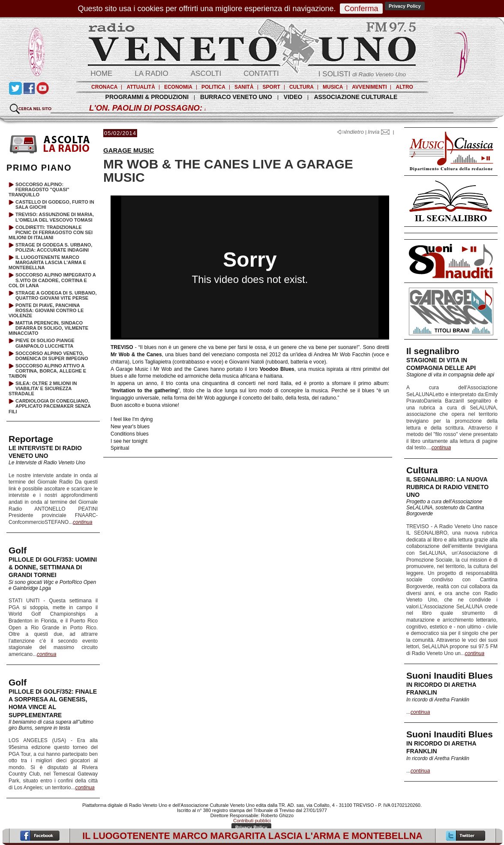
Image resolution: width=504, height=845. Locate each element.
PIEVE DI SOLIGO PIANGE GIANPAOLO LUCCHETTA (45, 343)
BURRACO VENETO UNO (236, 97)
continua (441, 448)
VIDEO (293, 97)
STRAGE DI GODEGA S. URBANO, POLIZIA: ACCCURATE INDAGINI (54, 247)
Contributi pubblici (252, 821)
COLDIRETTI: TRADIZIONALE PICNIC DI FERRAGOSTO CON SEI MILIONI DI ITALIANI (51, 232)
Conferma (361, 9)
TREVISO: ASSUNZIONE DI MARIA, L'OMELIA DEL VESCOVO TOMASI (55, 217)
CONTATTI (261, 74)
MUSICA (333, 87)
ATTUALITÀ (141, 87)
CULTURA (301, 87)
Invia (379, 132)
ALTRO (404, 87)
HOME (101, 74)
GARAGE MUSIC (129, 150)
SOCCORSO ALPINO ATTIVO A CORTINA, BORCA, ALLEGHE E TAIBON (47, 371)
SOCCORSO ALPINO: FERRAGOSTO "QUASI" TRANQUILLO (39, 189)
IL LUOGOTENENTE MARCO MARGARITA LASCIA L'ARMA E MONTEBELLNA (47, 262)
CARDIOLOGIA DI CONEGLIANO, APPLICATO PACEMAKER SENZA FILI (50, 406)
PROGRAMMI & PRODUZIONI (147, 97)
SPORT (271, 87)
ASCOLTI (206, 74)
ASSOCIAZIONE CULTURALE (355, 97)
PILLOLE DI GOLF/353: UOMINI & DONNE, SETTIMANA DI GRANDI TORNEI (53, 567)
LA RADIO (151, 74)
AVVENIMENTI (369, 87)
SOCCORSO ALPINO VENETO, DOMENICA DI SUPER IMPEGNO (52, 356)
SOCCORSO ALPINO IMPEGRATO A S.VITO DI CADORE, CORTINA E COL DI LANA (52, 280)
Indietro (351, 132)
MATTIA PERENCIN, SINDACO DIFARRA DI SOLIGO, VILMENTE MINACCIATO (48, 328)
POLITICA (213, 87)
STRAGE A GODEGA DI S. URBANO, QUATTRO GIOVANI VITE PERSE (56, 295)
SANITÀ (244, 87)
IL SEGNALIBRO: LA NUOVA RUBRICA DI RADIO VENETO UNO (447, 487)
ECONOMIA (178, 87)
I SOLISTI (362, 74)
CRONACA (104, 87)
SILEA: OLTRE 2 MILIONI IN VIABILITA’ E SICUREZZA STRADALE (43, 388)
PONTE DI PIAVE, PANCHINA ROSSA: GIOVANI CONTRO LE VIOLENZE (46, 310)
